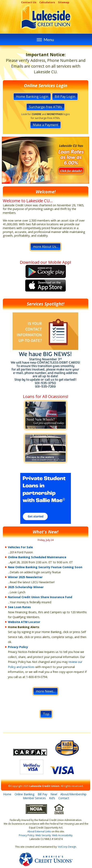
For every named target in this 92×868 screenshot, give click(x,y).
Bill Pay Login (65, 97)
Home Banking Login (32, 97)
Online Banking (25, 794)
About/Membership (73, 794)
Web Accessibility (62, 835)
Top (46, 714)
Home (7, 794)
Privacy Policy (18, 647)
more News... (45, 691)
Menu (45, 40)
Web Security (43, 835)
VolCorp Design (67, 847)
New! (54, 794)
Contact (64, 798)
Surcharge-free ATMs (45, 107)
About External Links (39, 831)
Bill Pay (42, 794)
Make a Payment (45, 125)
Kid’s (52, 798)
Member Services (34, 798)
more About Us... (45, 247)
